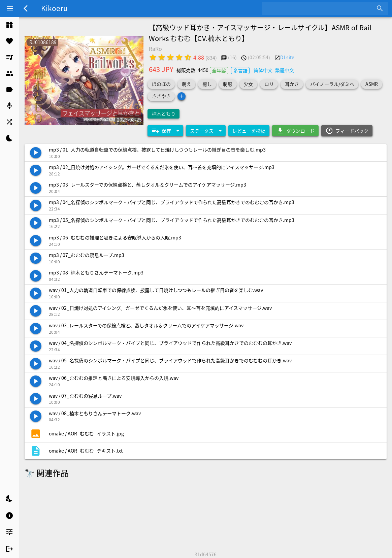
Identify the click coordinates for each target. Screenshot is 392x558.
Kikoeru (54, 8)
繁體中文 (285, 70)
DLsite (287, 57)
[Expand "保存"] (165, 131)
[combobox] (320, 8)
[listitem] (9, 25)
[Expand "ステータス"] (206, 131)
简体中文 (263, 70)
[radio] (153, 57)
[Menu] (10, 8)
